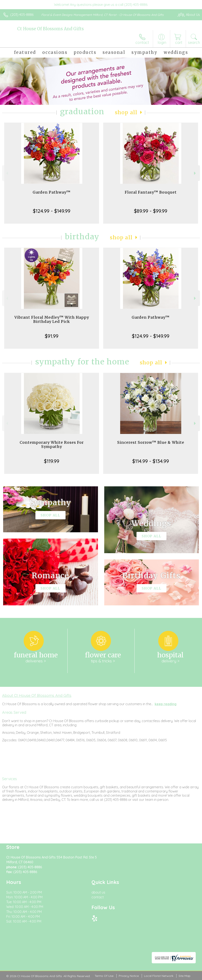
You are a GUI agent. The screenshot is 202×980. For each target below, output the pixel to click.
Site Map (185, 976)
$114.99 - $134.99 (151, 461)
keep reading (166, 704)
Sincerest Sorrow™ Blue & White (151, 442)
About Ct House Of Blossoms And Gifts (37, 695)
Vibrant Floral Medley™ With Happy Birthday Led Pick (52, 319)
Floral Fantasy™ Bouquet (151, 192)
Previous (7, 173)
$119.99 (52, 461)
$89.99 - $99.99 (151, 211)
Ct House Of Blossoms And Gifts (50, 29)
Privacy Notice (129, 976)
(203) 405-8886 (22, 15)
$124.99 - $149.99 (52, 211)
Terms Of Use (104, 976)
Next (195, 173)
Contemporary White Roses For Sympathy (52, 444)
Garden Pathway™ (52, 192)
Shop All (126, 112)
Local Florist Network (159, 976)
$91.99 (52, 336)
